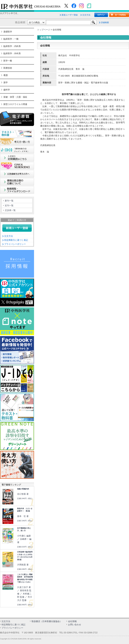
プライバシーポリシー (15, 244)
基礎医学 (8, 32)
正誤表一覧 (10, 210)
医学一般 (8, 61)
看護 (6, 75)
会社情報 (72, 621)
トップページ (44, 30)
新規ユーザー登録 (70, 15)
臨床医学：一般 (11, 39)
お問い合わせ (75, 625)
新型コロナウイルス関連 (15, 104)
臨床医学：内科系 (12, 46)
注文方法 (86, 15)
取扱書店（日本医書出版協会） (47, 621)
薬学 (6, 82)
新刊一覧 (9, 201)
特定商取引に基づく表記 (16, 240)
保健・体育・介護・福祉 (15, 97)
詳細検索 (105, 22)
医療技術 (8, 68)
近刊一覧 (9, 205)
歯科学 (7, 90)
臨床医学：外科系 (12, 53)
